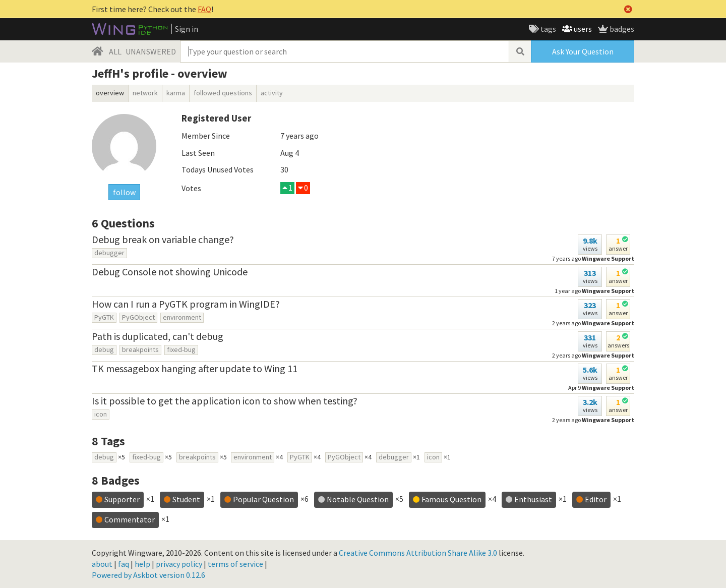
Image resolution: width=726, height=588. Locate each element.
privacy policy (179, 564)
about (102, 564)
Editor (596, 499)
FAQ (204, 9)
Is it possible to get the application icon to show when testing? (225, 401)
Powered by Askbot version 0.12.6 (148, 575)
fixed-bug (181, 349)
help (142, 564)
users (582, 29)
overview (110, 93)
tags (548, 29)
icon (101, 414)
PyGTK (104, 317)
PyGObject (138, 317)
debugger (109, 253)
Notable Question (358, 499)
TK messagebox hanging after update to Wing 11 (195, 368)
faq (124, 564)
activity (272, 93)
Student (186, 499)
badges (621, 29)
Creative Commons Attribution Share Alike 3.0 (418, 553)
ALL (115, 51)
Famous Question (451, 499)
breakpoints (140, 349)
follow (124, 192)
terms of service (235, 564)
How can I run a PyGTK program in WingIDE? (186, 304)
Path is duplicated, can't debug (158, 336)
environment (182, 317)
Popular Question (263, 499)
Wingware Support (608, 291)
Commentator (130, 519)
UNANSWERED (151, 51)
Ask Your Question (583, 51)
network (145, 93)
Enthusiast (533, 499)
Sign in (187, 29)
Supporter (122, 499)
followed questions (223, 93)
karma (176, 93)
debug (104, 349)
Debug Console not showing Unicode (170, 272)
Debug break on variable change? (163, 239)
